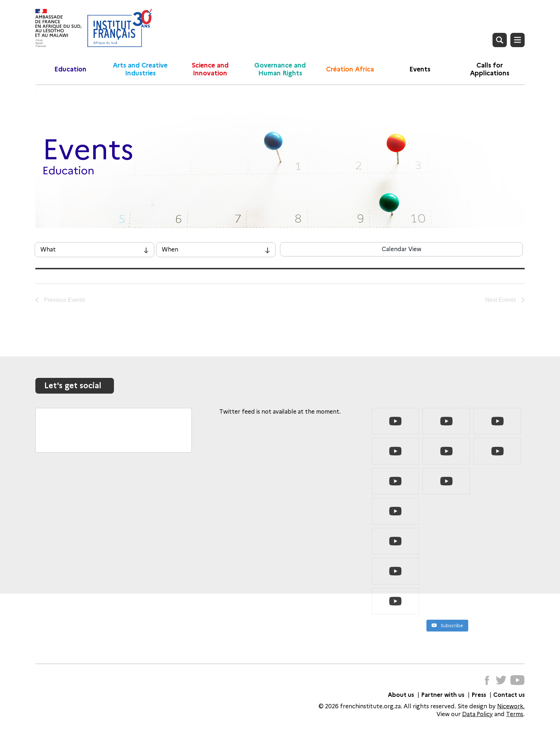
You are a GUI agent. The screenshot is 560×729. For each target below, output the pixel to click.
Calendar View (402, 249)
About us (401, 695)
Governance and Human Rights (280, 69)
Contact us (509, 695)
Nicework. (511, 706)
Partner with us (443, 695)
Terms (515, 714)
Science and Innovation (210, 69)
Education (70, 69)
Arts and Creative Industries (140, 69)
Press (479, 695)
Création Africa (350, 69)
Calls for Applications (490, 69)
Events (420, 69)
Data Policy (477, 714)
